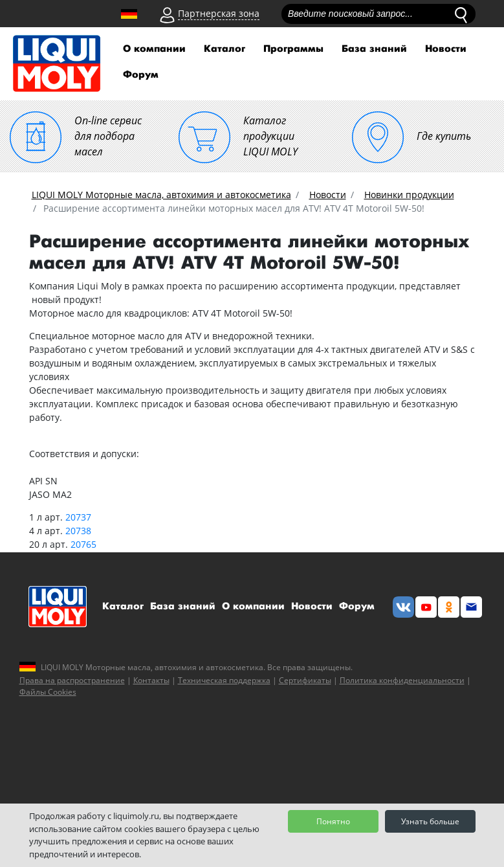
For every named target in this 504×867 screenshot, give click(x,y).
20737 (78, 517)
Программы (293, 49)
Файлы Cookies (48, 692)
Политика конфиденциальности (402, 680)
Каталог (225, 49)
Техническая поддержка (224, 680)
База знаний (374, 49)
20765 (83, 544)
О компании (154, 49)
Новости (446, 49)
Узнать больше (430, 821)
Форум (141, 75)
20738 (78, 531)
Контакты (151, 680)
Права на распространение (72, 680)
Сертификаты (305, 680)
